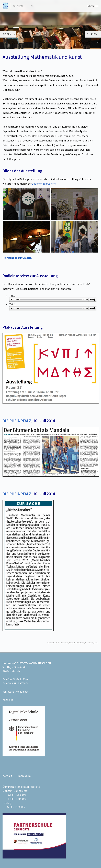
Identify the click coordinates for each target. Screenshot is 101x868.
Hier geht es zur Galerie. (17, 258)
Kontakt (7, 776)
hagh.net (8, 700)
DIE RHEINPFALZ (17, 421)
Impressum (24, 776)
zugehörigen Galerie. (44, 184)
